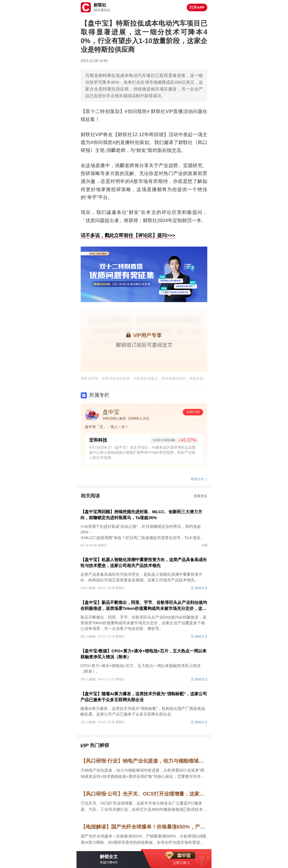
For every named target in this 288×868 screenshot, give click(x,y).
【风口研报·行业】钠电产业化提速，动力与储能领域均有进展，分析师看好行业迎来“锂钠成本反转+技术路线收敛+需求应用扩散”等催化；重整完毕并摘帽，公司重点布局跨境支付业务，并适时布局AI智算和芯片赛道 (144, 761)
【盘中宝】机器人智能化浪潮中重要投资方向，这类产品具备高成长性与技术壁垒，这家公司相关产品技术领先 (144, 563)
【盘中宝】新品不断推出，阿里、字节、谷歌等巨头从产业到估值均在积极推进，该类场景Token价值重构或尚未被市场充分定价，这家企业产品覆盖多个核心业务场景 (144, 606)
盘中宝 (111, 412)
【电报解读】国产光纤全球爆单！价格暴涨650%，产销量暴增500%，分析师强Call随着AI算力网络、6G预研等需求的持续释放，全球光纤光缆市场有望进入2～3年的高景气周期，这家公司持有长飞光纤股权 (144, 827)
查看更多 (201, 496)
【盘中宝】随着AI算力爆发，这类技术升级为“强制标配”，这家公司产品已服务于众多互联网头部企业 (144, 697)
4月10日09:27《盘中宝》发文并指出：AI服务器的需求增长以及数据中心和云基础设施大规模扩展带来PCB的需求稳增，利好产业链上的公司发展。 (142, 452)
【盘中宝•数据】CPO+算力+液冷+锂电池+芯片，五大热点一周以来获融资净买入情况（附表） (143, 654)
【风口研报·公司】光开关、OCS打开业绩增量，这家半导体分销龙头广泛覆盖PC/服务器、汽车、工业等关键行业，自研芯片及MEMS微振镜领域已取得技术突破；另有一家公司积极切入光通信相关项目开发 (144, 794)
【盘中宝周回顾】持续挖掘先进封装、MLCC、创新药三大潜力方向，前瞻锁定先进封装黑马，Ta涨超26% (141, 515)
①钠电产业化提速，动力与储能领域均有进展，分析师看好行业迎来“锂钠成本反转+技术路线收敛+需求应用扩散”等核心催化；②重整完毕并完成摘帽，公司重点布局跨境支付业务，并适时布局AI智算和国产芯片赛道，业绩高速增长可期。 (143, 774)
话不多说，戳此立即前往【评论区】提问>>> (128, 235)
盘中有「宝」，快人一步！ (107, 427)
